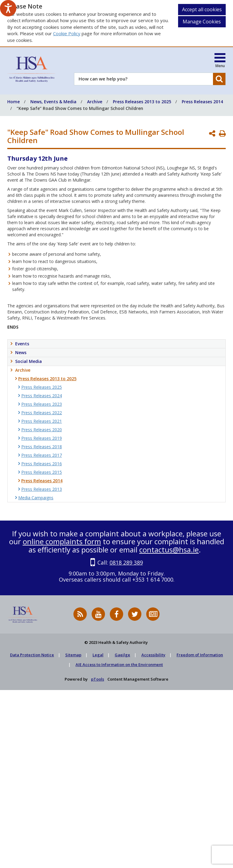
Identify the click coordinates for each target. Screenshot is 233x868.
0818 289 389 (126, 562)
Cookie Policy (67, 33)
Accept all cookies (202, 9)
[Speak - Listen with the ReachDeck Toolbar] (8, 8)
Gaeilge (122, 655)
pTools (98, 679)
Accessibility (153, 655)
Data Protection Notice (32, 655)
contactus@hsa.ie (169, 550)
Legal (98, 655)
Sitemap (73, 655)
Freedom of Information (200, 655)
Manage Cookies (202, 22)
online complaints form (62, 541)
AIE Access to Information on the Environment (119, 665)
